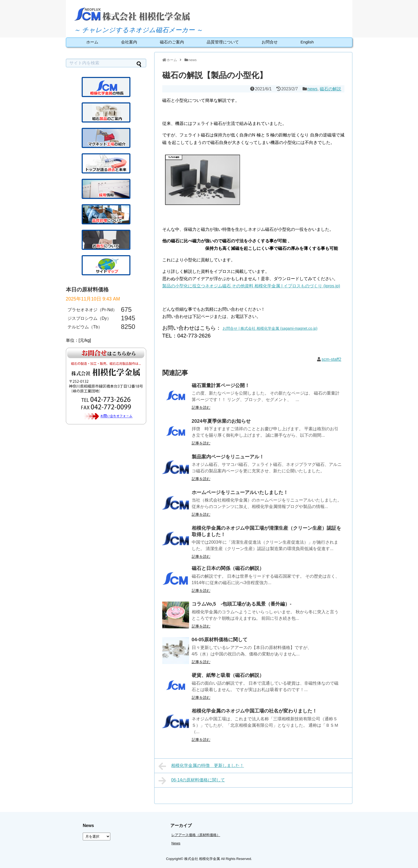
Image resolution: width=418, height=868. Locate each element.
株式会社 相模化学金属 (202, 859)
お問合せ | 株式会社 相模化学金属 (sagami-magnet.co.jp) (270, 328)
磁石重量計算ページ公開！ (221, 385)
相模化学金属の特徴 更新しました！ (201, 766)
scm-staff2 (332, 359)
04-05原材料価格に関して (220, 640)
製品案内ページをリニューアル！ (228, 457)
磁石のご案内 (172, 42)
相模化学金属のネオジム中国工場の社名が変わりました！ (254, 711)
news (312, 89)
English (307, 42)
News (176, 843)
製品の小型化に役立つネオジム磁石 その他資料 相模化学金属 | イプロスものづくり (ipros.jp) (251, 286)
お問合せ (270, 42)
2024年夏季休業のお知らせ (221, 421)
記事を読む (201, 407)
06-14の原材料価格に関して (192, 781)
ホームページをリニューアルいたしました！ (240, 492)
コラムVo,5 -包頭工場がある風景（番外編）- (242, 604)
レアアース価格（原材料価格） (196, 835)
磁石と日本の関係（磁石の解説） (228, 568)
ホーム (92, 42)
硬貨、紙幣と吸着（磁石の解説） (228, 675)
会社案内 (129, 42)
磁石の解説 (330, 89)
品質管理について (223, 42)
